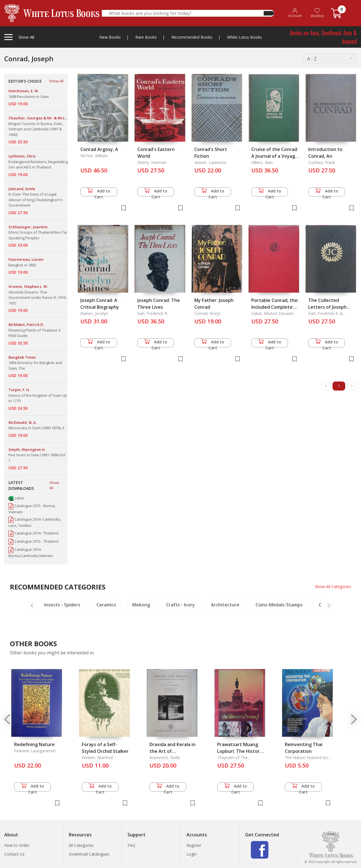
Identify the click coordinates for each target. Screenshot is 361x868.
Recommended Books (192, 37)
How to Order (17, 845)
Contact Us (14, 854)
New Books (110, 37)
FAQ (131, 845)
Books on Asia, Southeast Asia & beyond (323, 37)
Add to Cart (99, 192)
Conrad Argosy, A (99, 149)
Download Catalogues (89, 854)
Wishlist (317, 13)
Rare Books (146, 37)
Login (191, 854)
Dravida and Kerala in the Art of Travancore (172, 751)
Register (194, 845)
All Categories (81, 845)
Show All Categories (333, 587)
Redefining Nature (34, 744)
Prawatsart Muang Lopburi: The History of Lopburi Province (240, 751)
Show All (56, 81)
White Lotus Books (245, 37)
